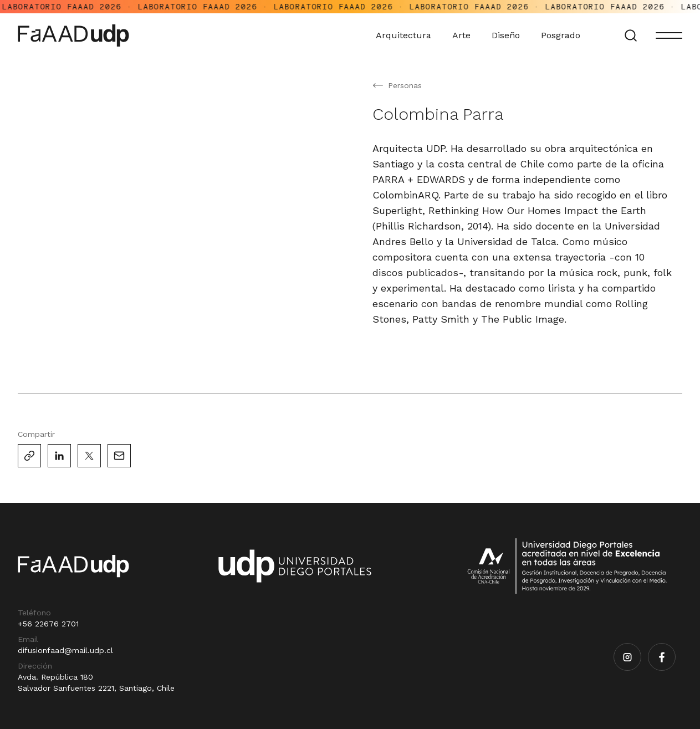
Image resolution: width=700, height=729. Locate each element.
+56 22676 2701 (48, 624)
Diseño (511, 35)
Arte (466, 35)
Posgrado (566, 35)
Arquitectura (408, 35)
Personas (405, 85)
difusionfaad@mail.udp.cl (65, 650)
